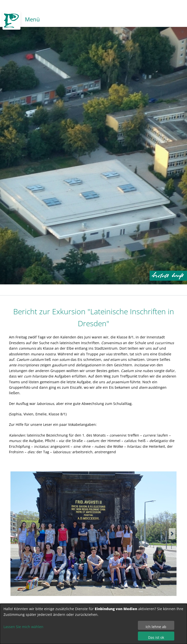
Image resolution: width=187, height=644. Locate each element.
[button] (172, 534)
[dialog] (93, 624)
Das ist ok (156, 637)
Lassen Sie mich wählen (23, 627)
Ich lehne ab (156, 627)
